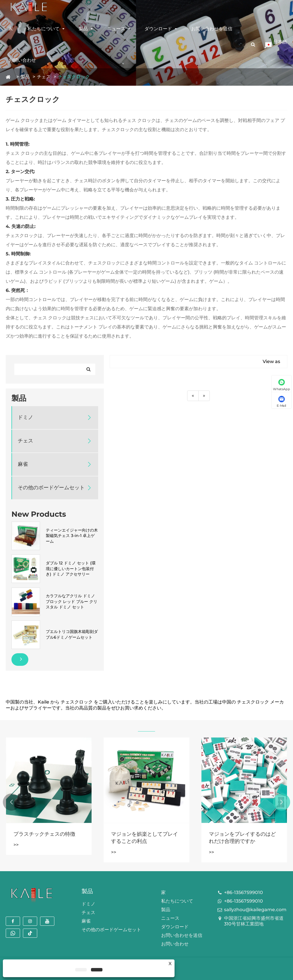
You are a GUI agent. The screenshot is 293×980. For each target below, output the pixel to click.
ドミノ (25, 417)
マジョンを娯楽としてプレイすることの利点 (144, 838)
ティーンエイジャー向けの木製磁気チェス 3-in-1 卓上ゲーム (72, 536)
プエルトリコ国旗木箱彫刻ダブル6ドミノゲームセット (72, 634)
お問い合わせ (22, 60)
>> (16, 845)
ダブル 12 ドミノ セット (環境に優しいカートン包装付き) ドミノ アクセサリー (71, 569)
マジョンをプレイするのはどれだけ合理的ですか (242, 838)
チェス (44, 77)
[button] (282, 802)
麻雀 (23, 464)
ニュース (116, 29)
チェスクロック (74, 77)
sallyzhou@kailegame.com (255, 910)
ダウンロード (158, 29)
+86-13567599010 (243, 892)
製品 (83, 29)
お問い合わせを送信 (212, 29)
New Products (39, 514)
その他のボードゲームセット (51, 488)
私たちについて (43, 29)
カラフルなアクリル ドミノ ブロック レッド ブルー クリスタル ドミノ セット (72, 601)
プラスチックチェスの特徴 (44, 834)
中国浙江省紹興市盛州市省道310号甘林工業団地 (254, 921)
